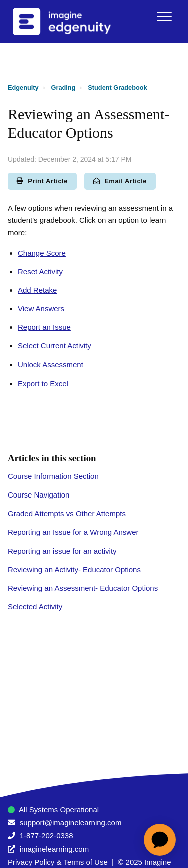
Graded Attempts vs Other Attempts (67, 513)
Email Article (120, 181)
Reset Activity (40, 271)
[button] (164, 16)
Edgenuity (23, 88)
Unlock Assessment (50, 365)
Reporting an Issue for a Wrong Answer (73, 532)
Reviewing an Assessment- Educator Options (83, 588)
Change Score (42, 253)
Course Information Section (53, 476)
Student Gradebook (117, 88)
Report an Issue (44, 327)
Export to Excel (43, 383)
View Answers (41, 308)
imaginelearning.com (54, 849)
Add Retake (37, 290)
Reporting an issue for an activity (62, 551)
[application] (160, 840)
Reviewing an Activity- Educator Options (74, 570)
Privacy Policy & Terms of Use (58, 862)
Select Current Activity (54, 346)
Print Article (42, 181)
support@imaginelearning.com (71, 823)
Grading (63, 88)
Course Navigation (38, 495)
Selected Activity (35, 607)
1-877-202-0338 (46, 836)
